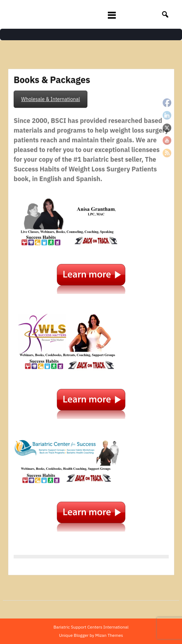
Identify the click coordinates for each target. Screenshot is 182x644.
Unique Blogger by (91, 635)
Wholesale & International (51, 103)
